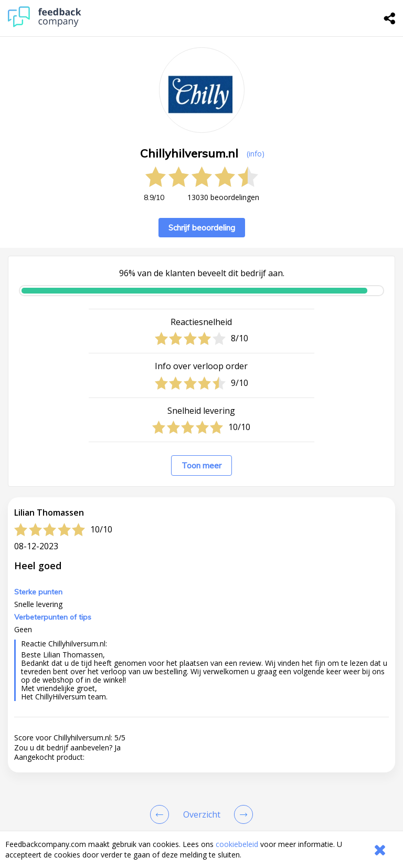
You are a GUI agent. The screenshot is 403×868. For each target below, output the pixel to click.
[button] (201, 694)
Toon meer (201, 466)
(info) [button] (256, 154)
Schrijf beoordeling (202, 228)
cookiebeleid (237, 844)
